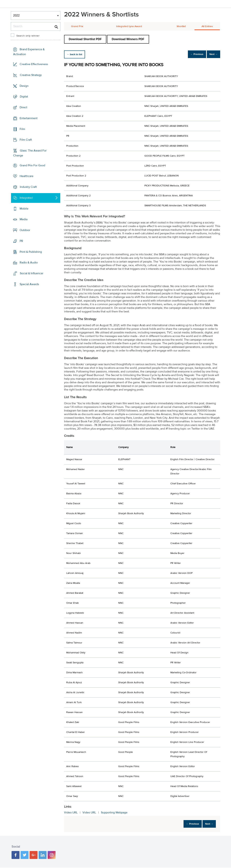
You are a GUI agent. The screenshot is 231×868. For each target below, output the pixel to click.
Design (24, 86)
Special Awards (29, 284)
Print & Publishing (31, 252)
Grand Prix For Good (32, 165)
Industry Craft (28, 187)
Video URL (71, 812)
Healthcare (27, 176)
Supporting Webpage (114, 812)
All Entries (207, 26)
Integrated (26, 198)
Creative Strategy (31, 75)
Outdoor (25, 230)
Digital (24, 97)
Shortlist (181, 26)
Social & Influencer (32, 273)
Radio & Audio (29, 263)
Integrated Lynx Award (129, 26)
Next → (212, 54)
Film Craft (26, 140)
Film (22, 129)
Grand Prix (77, 26)
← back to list (76, 54)
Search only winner (28, 36)
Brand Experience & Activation (29, 52)
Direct (23, 107)
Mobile (24, 209)
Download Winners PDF (128, 39)
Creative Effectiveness (34, 64)
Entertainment (29, 118)
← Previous (192, 54)
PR (21, 241)
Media (24, 219)
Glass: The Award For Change (30, 153)
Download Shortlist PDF (85, 39)
